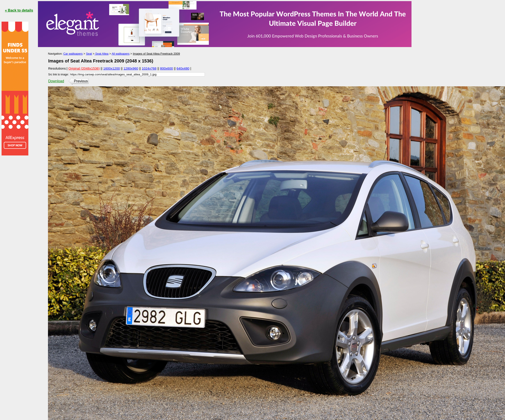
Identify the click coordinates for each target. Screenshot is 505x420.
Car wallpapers (73, 54)
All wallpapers (121, 54)
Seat (89, 54)
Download (56, 81)
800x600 (166, 68)
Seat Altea (101, 54)
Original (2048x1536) (84, 68)
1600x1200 (112, 68)
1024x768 (149, 68)
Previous (81, 81)
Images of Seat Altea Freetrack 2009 (156, 54)
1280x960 (131, 68)
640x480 (183, 68)
